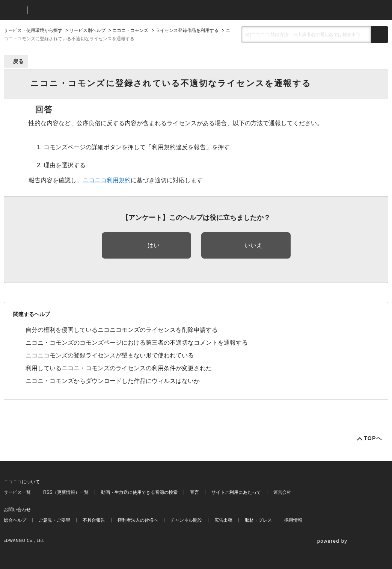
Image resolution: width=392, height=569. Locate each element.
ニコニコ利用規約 (107, 180)
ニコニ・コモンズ (130, 30)
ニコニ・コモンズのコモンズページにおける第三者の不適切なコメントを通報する (137, 343)
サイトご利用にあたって (236, 492)
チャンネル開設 (186, 520)
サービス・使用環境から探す (33, 30)
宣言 (194, 492)
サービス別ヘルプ (87, 30)
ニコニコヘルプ (73, 10)
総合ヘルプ (15, 520)
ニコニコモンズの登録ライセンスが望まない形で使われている (110, 355)
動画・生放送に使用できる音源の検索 (139, 492)
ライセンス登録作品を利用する (187, 30)
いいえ (253, 245)
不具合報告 (94, 520)
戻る (19, 61)
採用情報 (293, 520)
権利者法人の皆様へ (138, 520)
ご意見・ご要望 (54, 520)
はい (154, 245)
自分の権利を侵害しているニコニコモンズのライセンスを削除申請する (122, 330)
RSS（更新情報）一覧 (66, 492)
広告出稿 (223, 520)
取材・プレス (258, 520)
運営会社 (282, 492)
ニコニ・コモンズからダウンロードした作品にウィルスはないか (113, 381)
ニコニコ (14, 10)
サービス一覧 (17, 492)
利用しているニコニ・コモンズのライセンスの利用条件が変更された (119, 368)
